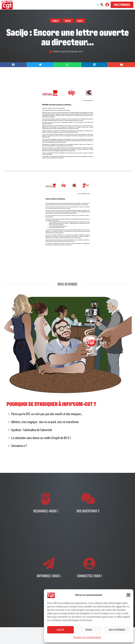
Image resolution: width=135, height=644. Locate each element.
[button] (128, 595)
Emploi (56, 21)
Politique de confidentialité (87, 637)
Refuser (89, 630)
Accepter (60, 630)
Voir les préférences (117, 630)
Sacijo (80, 21)
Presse (68, 21)
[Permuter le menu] (98, 5)
